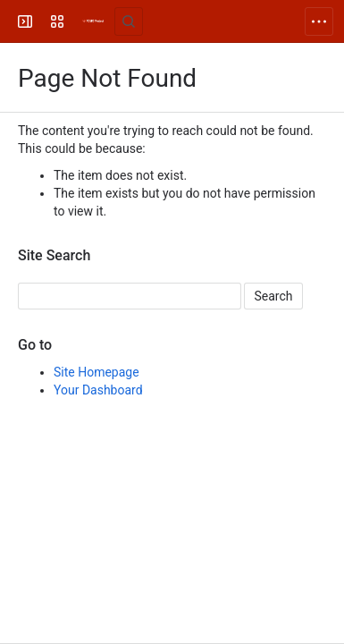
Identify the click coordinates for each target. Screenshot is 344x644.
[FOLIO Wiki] (93, 21)
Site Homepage (96, 372)
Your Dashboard (98, 390)
